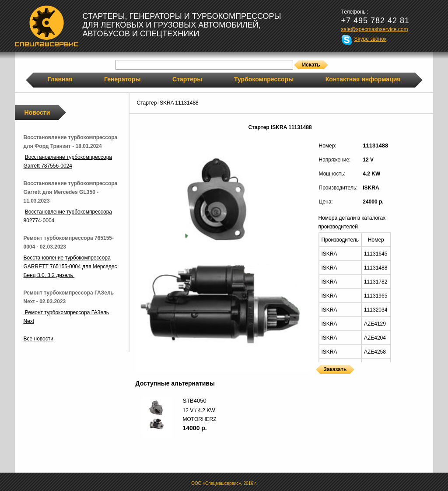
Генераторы (122, 79)
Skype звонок (371, 39)
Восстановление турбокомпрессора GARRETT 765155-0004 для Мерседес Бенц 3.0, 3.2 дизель (70, 267)
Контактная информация (363, 79)
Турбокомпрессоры (264, 79)
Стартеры (187, 79)
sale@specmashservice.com (375, 29)
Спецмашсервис (47, 26)
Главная (60, 79)
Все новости (38, 339)
